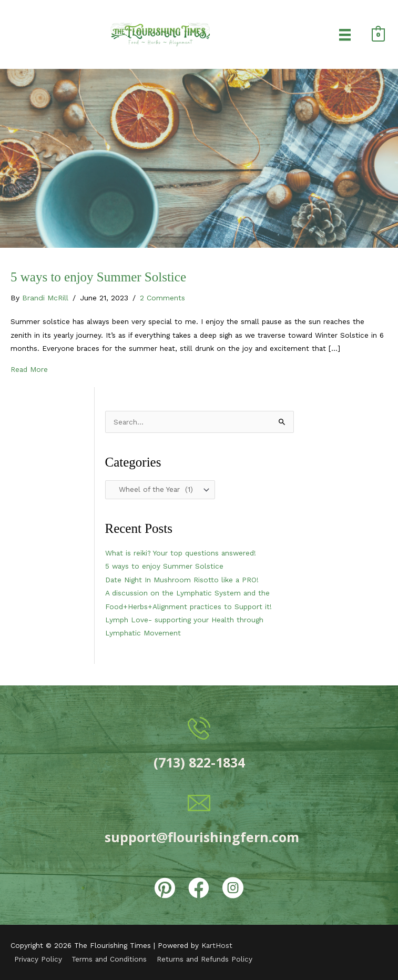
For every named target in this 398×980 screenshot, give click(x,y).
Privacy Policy (38, 959)
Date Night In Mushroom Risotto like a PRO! (182, 580)
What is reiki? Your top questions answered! (181, 553)
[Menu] (345, 34)
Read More (29, 368)
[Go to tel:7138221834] (199, 744)
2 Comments (162, 298)
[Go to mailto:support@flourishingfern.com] (199, 819)
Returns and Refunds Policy (205, 959)
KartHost (217, 945)
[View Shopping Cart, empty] (378, 34)
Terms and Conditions (109, 959)
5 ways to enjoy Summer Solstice (98, 277)
